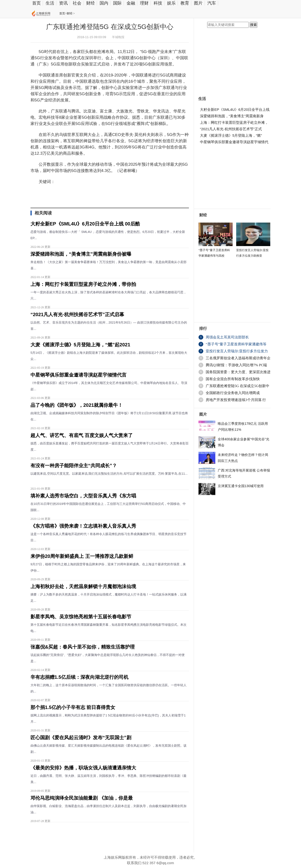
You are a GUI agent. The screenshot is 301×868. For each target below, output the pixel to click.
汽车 (212, 3)
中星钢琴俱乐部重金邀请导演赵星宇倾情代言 (78, 375)
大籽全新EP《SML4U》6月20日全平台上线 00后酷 (85, 224)
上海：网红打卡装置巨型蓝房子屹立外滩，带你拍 (83, 284)
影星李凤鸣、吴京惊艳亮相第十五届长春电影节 (81, 617)
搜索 (253, 25)
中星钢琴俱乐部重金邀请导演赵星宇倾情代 (234, 142)
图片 (198, 3)
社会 (77, 3)
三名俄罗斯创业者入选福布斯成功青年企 (238, 358)
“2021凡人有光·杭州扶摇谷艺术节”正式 (231, 129)
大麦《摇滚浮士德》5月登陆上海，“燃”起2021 (80, 345)
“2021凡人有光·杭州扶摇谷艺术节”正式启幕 (77, 314)
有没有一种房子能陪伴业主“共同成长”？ (74, 466)
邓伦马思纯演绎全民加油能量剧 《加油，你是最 (82, 798)
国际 (117, 3)
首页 (36, 3)
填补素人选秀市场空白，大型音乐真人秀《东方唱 (83, 496)
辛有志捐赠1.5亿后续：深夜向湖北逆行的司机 (79, 677)
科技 (158, 3)
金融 (131, 3)
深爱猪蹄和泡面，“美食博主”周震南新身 (232, 116)
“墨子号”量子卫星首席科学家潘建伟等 (236, 344)
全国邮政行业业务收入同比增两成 (233, 393)
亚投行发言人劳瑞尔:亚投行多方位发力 (237, 351)
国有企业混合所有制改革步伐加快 (233, 379)
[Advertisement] (108, 835)
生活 (50, 3)
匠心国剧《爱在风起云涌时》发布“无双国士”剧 (81, 738)
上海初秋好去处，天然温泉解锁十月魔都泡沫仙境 (83, 586)
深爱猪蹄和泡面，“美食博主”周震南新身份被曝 (81, 254)
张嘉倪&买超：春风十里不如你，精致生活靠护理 (83, 647)
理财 (144, 3)
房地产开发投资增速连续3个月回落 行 (236, 400)
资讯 (63, 3)
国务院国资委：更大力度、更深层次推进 (238, 372)
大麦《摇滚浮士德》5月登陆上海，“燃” (231, 135)
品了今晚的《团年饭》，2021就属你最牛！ (77, 405)
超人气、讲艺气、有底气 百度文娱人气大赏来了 (82, 435)
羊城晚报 (118, 37)
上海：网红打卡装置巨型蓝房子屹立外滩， (234, 122)
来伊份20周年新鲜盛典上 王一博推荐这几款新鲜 (82, 556)
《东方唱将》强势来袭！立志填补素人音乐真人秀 (83, 526)
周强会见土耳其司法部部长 (227, 337)
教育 (185, 3)
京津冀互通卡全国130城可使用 (241, 486)
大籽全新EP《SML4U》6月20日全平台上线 (235, 109)
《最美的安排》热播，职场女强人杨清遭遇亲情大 (83, 768)
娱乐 (171, 3)
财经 (90, 3)
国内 (104, 3)
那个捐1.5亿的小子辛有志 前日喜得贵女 (73, 707)
